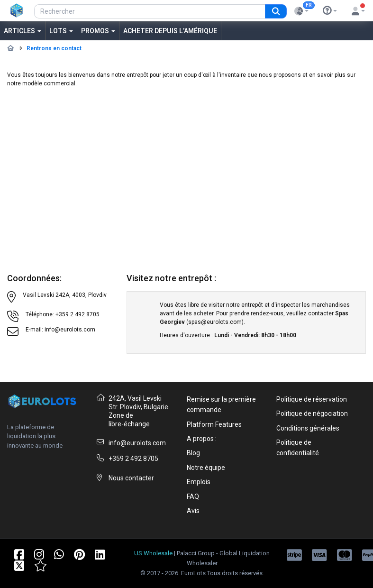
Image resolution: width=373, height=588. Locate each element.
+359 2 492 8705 (133, 459)
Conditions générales (308, 428)
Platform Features (214, 424)
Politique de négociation (312, 413)
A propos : (202, 439)
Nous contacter (131, 478)
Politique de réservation (312, 399)
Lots (61, 31)
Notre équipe (206, 468)
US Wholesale (153, 553)
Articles (23, 31)
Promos (98, 31)
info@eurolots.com (70, 330)
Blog (193, 453)
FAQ (193, 496)
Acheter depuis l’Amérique (170, 31)
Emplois (199, 482)
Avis (193, 511)
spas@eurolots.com (215, 322)
